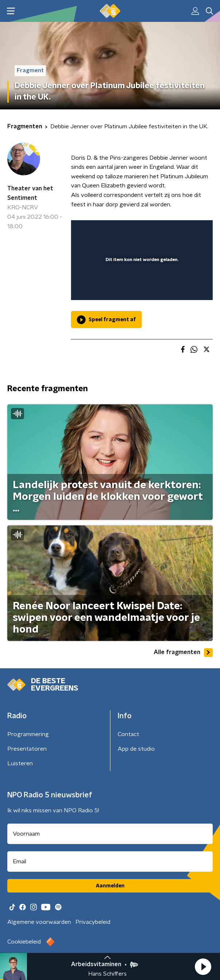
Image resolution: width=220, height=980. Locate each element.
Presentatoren (27, 749)
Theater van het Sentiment (30, 193)
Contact (128, 734)
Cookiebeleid (24, 942)
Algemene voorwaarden (39, 922)
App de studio (136, 749)
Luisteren (20, 763)
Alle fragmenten (183, 653)
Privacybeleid (93, 922)
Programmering (28, 734)
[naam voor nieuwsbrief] (110, 834)
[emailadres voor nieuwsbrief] (110, 862)
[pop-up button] (173, 230)
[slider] (141, 287)
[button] (203, 967)
